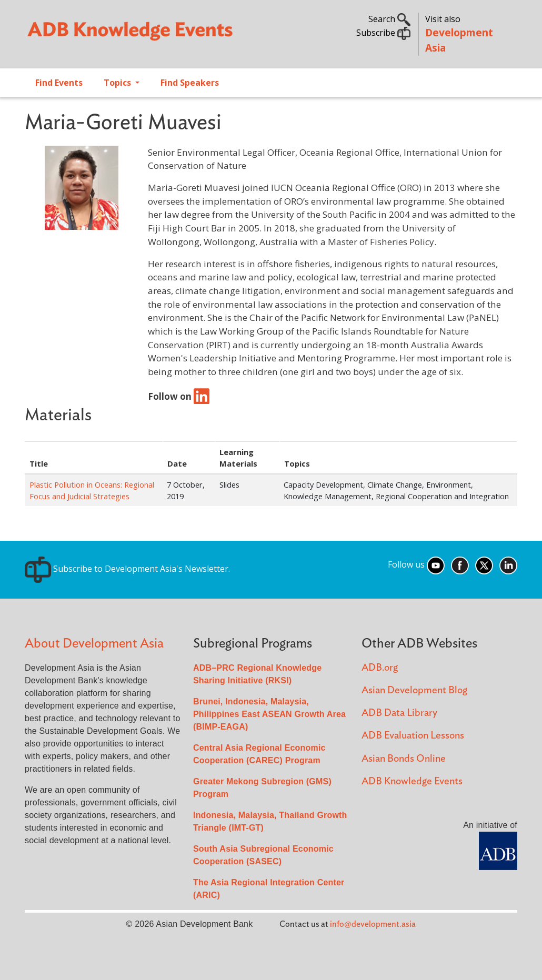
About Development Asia (94, 644)
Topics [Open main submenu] (118, 83)
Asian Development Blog (414, 690)
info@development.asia (373, 924)
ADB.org (380, 668)
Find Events (59, 83)
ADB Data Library (399, 713)
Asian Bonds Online (404, 759)
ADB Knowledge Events (412, 781)
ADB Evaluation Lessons (413, 736)
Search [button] (389, 19)
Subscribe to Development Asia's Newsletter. (127, 569)
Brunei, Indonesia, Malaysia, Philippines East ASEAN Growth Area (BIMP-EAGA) (269, 714)
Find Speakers (190, 83)
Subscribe (383, 33)
